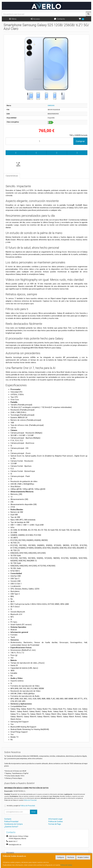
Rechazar (71, 857)
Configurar (61, 857)
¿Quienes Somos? (11, 827)
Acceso (35, 19)
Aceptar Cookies (83, 857)
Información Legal (55, 819)
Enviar (34, 812)
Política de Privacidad (30, 800)
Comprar (80, 141)
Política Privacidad (11, 822)
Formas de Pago (55, 824)
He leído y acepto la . (21, 806)
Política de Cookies (66, 865)
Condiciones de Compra (13, 824)
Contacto (59, 19)
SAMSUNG (51, 106)
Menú (13, 19)
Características (12, 176)
